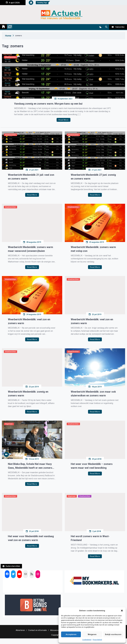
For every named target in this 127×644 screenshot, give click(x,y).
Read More (63, 120)
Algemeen (9, 424)
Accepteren (71, 634)
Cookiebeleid (87, 640)
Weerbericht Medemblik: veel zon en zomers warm (29, 321)
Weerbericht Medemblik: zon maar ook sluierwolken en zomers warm (93, 394)
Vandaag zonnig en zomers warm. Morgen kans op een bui (48, 104)
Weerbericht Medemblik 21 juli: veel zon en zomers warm (31, 177)
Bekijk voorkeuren (113, 634)
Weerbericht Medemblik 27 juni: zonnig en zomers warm (93, 177)
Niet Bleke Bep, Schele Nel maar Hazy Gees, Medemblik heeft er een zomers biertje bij (30, 466)
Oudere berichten (13, 566)
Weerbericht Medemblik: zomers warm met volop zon (93, 249)
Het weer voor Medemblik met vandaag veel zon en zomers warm (31, 538)
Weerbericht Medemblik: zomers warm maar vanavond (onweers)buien (30, 249)
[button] (122, 611)
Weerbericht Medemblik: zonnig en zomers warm (28, 394)
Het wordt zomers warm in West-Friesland (90, 538)
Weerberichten (10, 57)
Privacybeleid (97, 640)
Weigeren (92, 634)
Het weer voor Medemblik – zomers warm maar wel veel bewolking (92, 466)
